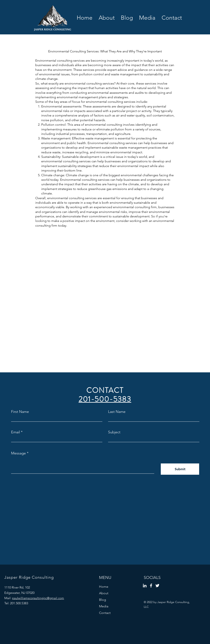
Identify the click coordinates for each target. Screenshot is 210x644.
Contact (105, 613)
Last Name (117, 412)
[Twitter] (157, 586)
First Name (20, 412)
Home (104, 587)
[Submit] (180, 469)
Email (15, 432)
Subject (114, 432)
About (104, 593)
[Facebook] (151, 586)
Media (104, 606)
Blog (103, 600)
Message (18, 453)
